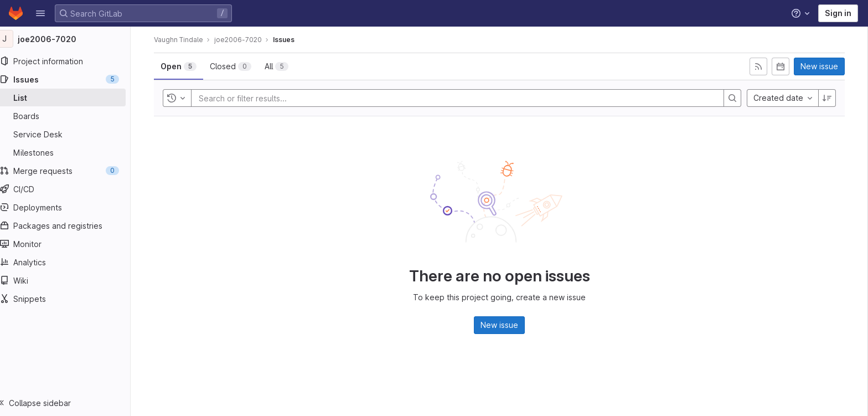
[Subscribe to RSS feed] (764, 66)
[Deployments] (71, 207)
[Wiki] (71, 280)
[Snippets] (71, 299)
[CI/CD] (71, 189)
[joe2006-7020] (71, 39)
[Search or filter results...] (271, 98)
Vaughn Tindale (184, 40)
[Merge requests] (71, 171)
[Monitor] (71, 244)
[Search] (738, 98)
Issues (289, 40)
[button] (40, 13)
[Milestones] (71, 152)
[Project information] (71, 61)
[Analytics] (71, 262)
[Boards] (71, 116)
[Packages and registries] (71, 225)
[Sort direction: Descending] (833, 98)
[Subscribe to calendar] (786, 66)
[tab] (184, 66)
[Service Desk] (71, 134)
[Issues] (71, 79)
